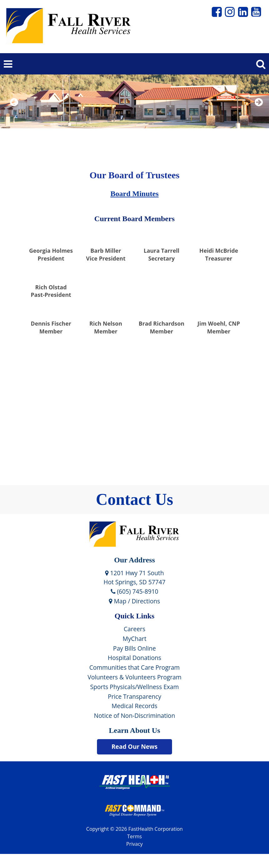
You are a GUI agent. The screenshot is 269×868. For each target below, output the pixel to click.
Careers (134, 629)
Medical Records (134, 706)
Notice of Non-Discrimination (134, 716)
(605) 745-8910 (134, 591)
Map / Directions (134, 601)
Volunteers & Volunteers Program (134, 677)
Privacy (135, 844)
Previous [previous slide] (14, 110)
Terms (135, 836)
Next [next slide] (257, 110)
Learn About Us (134, 730)
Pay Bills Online (135, 648)
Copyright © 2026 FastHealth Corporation (135, 829)
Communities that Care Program (134, 667)
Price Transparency (135, 696)
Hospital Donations (135, 658)
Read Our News (134, 746)
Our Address (135, 560)
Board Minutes (134, 194)
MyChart (134, 639)
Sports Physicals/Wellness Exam (134, 687)
